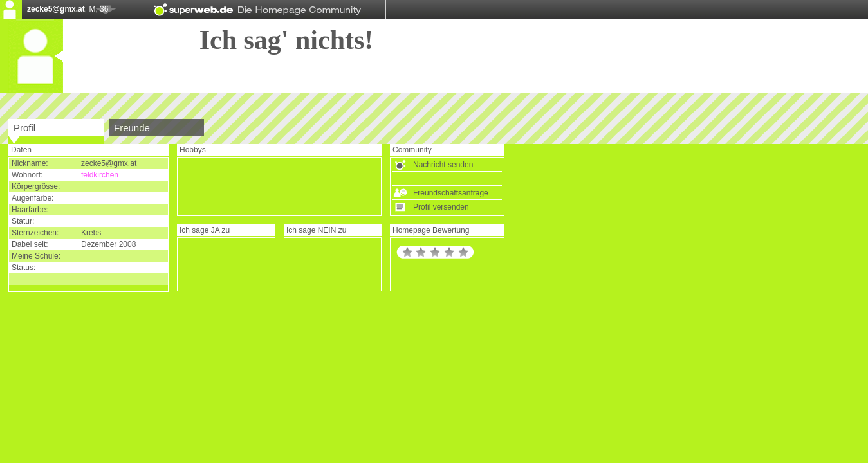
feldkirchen (100, 175)
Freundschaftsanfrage (451, 193)
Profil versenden (441, 207)
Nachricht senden (443, 165)
